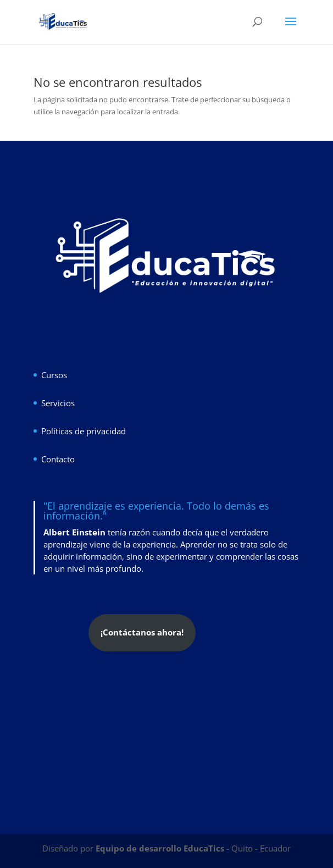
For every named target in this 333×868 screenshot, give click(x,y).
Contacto (58, 459)
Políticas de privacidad (84, 431)
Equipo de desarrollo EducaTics (161, 848)
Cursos (54, 375)
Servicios (58, 403)
